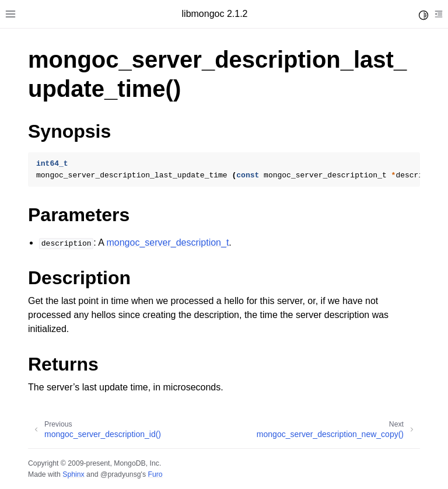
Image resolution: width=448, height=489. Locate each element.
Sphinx (73, 474)
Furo (155, 474)
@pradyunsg (121, 474)
